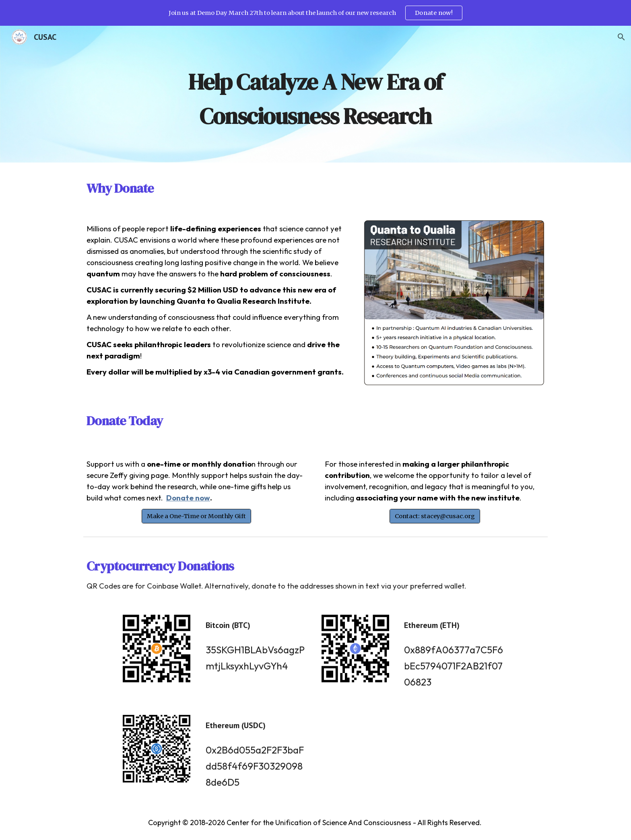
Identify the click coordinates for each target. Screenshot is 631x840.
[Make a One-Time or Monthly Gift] (196, 516)
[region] (315, 13)
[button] (621, 37)
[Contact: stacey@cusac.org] (435, 516)
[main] (315, 94)
